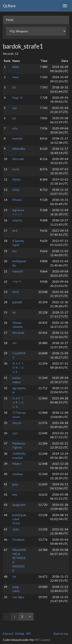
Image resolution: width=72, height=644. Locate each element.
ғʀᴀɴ (15, 77)
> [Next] (30, 617)
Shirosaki (18, 159)
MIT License (42, 640)
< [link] (7, 617)
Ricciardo (18, 333)
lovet (16, 169)
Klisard (17, 200)
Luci (15, 433)
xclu (15, 128)
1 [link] (14, 617)
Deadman (18, 540)
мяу (15, 494)
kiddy (16, 67)
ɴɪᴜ (14, 251)
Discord (8, 634)
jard (15, 230)
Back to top (61, 634)
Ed (14, 87)
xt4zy (16, 190)
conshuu (18, 474)
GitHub (20, 634)
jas (14, 118)
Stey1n (17, 423)
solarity (17, 220)
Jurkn (16, 529)
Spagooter (19, 505)
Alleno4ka (19, 149)
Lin (14, 576)
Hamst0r (18, 271)
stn (14, 343)
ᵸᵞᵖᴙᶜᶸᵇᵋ (17, 282)
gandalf (17, 302)
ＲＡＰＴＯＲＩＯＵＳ (18, 368)
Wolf (16, 292)
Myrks (16, 179)
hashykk (17, 138)
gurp (15, 484)
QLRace (9, 6)
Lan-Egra (18, 597)
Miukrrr (17, 464)
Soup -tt (17, 98)
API (29, 634)
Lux (15, 108)
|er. (14, 312)
